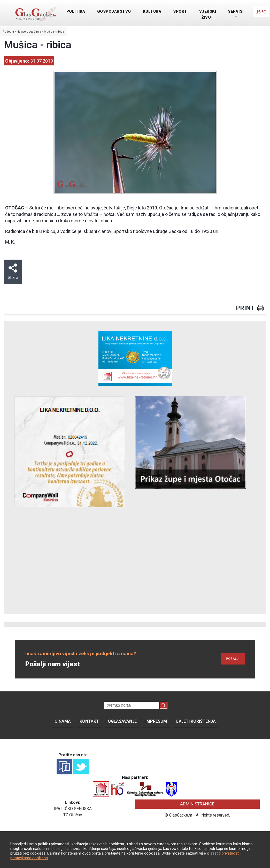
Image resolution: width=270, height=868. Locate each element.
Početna (8, 32)
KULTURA (152, 11)
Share (13, 272)
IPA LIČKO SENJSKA (73, 809)
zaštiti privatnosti (224, 853)
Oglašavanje (122, 721)
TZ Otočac (73, 815)
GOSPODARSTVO (114, 11)
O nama (63, 721)
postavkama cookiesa (29, 858)
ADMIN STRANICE (197, 804)
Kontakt (89, 721)
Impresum (156, 721)
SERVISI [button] (236, 11)
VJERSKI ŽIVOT (208, 14)
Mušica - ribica (54, 32)
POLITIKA (76, 11)
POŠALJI (233, 659)
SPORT (180, 11)
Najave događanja (29, 32)
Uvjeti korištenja (196, 721)
